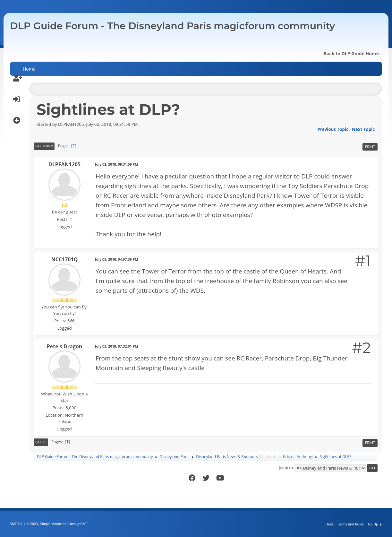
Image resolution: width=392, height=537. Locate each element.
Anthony (304, 457)
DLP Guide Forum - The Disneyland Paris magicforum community (172, 26)
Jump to (286, 468)
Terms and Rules (351, 524)
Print (370, 147)
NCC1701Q (65, 259)
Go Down (44, 146)
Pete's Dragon (64, 346)
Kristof (289, 457)
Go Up (41, 442)
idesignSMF (78, 524)
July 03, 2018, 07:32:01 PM (117, 346)
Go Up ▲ (375, 524)
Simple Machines (53, 524)
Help (329, 524)
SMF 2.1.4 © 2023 (24, 524)
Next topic (363, 129)
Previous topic (333, 129)
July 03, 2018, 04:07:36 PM (117, 259)
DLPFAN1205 (64, 164)
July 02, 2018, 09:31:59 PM (117, 164)
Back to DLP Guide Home (351, 53)
